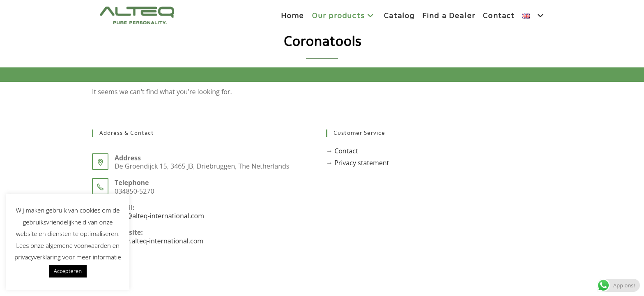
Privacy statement (362, 163)
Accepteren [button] (68, 271)
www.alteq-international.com (159, 241)
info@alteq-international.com (159, 216)
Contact (346, 151)
